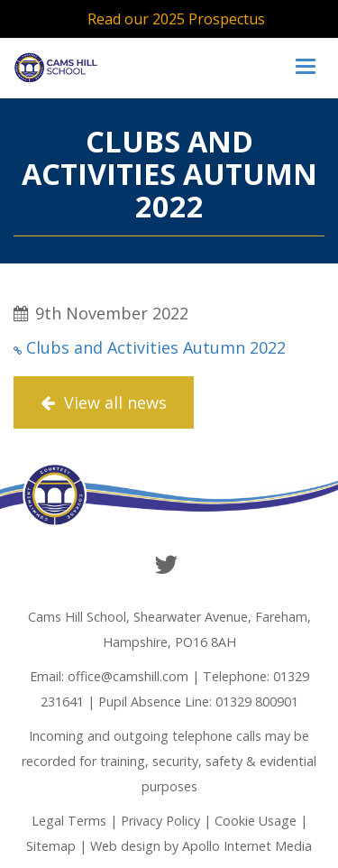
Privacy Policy (160, 821)
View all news (104, 402)
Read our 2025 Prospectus (176, 19)
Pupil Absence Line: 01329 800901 (198, 702)
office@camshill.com (128, 676)
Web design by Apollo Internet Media (201, 846)
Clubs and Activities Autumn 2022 (156, 347)
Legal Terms (69, 821)
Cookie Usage (256, 821)
